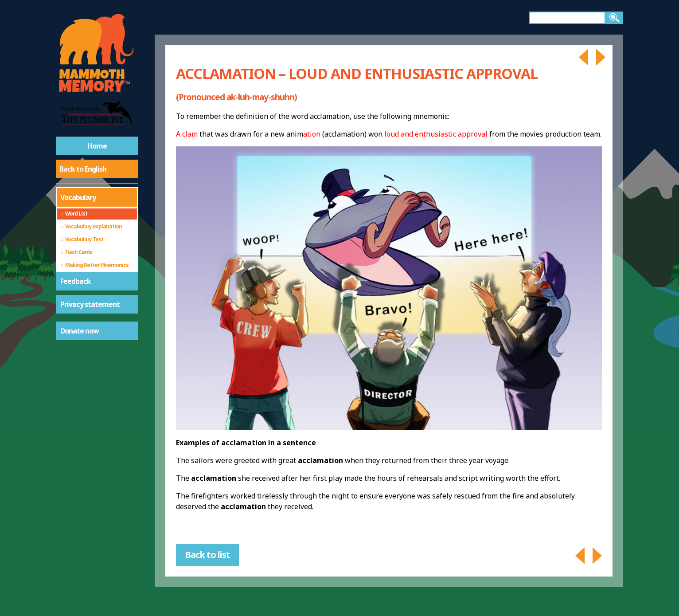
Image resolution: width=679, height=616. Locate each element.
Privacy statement (90, 304)
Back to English (83, 169)
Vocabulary (78, 197)
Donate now (80, 331)
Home (97, 146)
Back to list (207, 555)
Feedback (76, 281)
